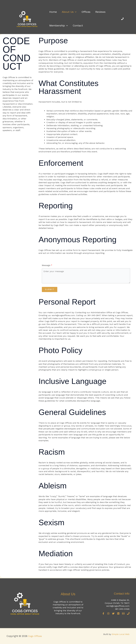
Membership (58, 27)
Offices (83, 11)
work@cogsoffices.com (118, 606)
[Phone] (122, 19)
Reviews (97, 11)
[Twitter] (113, 613)
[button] (73, 11)
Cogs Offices (36, 636)
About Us (68, 11)
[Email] (123, 613)
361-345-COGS (122, 609)
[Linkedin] (118, 613)
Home (53, 11)
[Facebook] (103, 613)
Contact (76, 27)
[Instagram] (108, 613)
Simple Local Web (120, 634)
